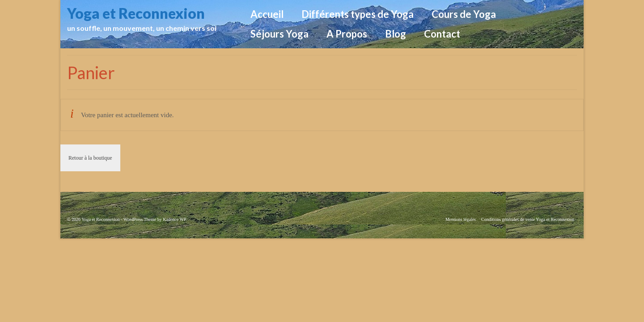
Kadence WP (174, 219)
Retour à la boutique (90, 158)
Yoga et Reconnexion (136, 13)
